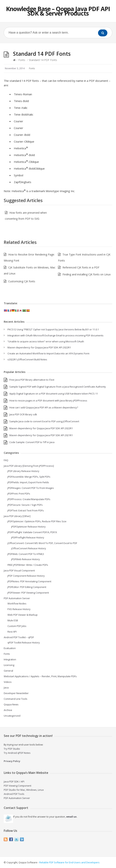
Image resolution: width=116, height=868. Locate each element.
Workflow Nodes (17, 603)
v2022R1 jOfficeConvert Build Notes (27, 359)
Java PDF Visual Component (19, 570)
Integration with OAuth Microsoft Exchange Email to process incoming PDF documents (55, 335)
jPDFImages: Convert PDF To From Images (31, 488)
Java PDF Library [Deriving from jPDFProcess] (29, 466)
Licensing (9, 665)
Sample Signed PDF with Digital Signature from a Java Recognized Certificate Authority (58, 387)
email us (71, 817)
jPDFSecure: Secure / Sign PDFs (25, 505)
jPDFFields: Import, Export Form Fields (28, 482)
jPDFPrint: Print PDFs (19, 494)
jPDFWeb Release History (26, 559)
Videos (8, 682)
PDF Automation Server (17, 598)
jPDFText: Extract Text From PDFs (26, 510)
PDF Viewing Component (17, 786)
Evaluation (10, 648)
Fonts (22, 60)
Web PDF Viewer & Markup (23, 615)
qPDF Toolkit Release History (24, 643)
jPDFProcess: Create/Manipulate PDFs (29, 499)
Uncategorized (12, 716)
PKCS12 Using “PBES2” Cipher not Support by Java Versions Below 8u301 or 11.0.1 (53, 329)
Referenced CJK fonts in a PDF (81, 267)
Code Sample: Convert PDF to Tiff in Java (32, 442)
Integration (10, 659)
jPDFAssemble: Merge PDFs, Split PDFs (29, 477)
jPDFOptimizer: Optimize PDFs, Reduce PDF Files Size (37, 521)
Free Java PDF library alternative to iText (32, 380)
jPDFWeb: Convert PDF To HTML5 (26, 554)
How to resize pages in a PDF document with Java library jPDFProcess (48, 401)
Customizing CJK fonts (22, 281)
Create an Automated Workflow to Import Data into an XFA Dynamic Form (48, 353)
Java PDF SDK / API (14, 782)
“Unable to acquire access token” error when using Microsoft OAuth (46, 341)
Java (6, 688)
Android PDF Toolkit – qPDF (19, 637)
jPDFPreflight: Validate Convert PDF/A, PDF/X (32, 532)
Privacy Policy (12, 761)
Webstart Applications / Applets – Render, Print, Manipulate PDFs (40, 676)
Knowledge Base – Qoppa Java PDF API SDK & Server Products (58, 11)
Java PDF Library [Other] (17, 516)
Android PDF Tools (14, 794)
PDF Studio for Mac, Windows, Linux (24, 790)
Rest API (12, 632)
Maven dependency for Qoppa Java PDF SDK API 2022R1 (39, 347)
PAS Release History (19, 609)
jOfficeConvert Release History (29, 548)
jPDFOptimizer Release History (28, 527)
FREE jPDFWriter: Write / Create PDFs (28, 565)
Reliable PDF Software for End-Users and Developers (69, 862)
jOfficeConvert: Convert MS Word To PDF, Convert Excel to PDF (42, 543)
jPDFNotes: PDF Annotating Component (29, 581)
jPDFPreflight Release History (28, 537)
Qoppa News (11, 704)
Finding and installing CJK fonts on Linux (87, 274)
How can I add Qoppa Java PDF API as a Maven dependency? (44, 407)
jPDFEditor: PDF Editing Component (27, 587)
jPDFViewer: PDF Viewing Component (28, 593)
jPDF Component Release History (26, 576)
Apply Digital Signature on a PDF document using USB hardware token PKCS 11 (54, 394)
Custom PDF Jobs (17, 626)
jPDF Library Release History (23, 471)
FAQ (6, 460)
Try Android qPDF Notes (17, 753)
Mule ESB (13, 620)
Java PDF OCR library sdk (23, 414)
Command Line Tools (16, 699)
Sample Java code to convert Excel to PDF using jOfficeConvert (44, 421)
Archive (8, 710)
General (8, 671)
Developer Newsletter (16, 693)
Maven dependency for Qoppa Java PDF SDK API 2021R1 (41, 435)
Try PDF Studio (12, 749)
